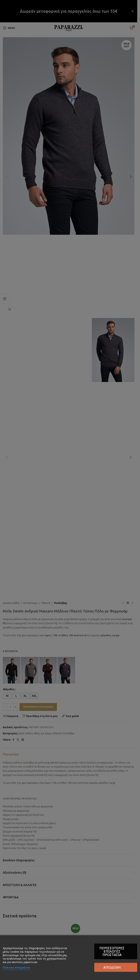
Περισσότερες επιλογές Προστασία (84, 961)
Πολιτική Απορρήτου (16, 970)
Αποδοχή (118, 961)
